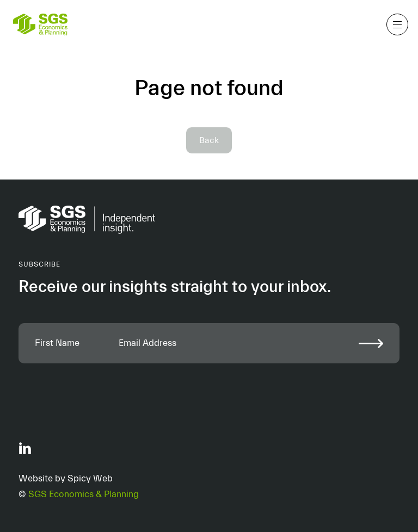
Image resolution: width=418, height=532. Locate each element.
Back (209, 140)
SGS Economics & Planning (84, 494)
